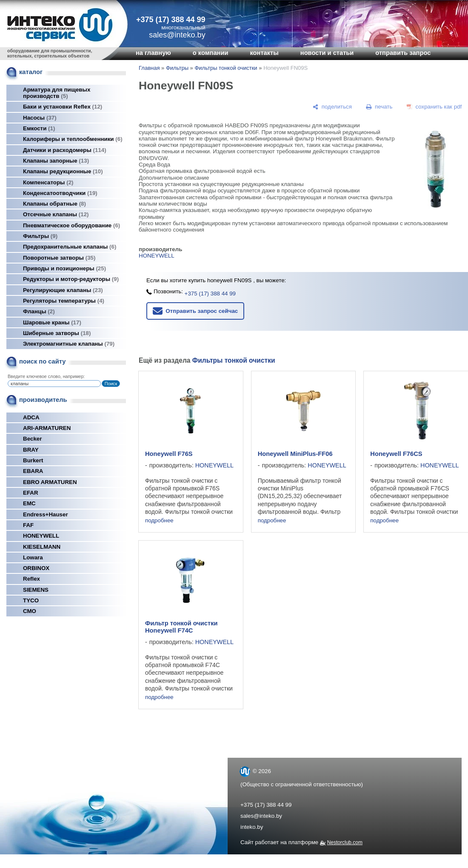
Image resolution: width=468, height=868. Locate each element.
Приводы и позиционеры (64, 268)
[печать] (380, 107)
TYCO (31, 600)
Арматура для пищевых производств (57, 93)
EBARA (33, 471)
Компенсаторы (48, 182)
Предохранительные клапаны (70, 247)
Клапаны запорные (56, 161)
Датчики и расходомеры (65, 150)
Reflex (31, 579)
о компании (211, 53)
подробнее (159, 520)
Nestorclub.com (345, 842)
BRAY (31, 450)
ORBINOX (36, 568)
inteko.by (252, 827)
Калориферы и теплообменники (73, 139)
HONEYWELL (41, 536)
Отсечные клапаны (56, 214)
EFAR (31, 493)
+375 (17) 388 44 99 (171, 20)
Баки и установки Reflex (63, 107)
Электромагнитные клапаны (69, 344)
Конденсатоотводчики (60, 193)
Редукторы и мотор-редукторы (71, 279)
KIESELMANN (42, 547)
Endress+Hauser (46, 514)
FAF (28, 525)
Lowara (33, 557)
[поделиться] (332, 107)
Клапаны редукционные (63, 171)
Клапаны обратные (54, 204)
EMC (29, 503)
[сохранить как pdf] (434, 107)
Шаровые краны (52, 322)
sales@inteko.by (261, 816)
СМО (30, 611)
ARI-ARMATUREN (47, 428)
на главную (153, 53)
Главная (149, 68)
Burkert (33, 460)
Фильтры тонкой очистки (226, 68)
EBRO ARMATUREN (50, 482)
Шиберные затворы (57, 333)
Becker (32, 439)
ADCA (31, 417)
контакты (264, 53)
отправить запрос (403, 53)
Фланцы (39, 311)
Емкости (39, 128)
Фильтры (40, 236)
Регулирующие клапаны (63, 290)
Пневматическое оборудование (71, 225)
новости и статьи (327, 53)
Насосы (40, 118)
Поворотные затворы (59, 258)
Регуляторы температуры (64, 301)
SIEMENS (36, 590)
